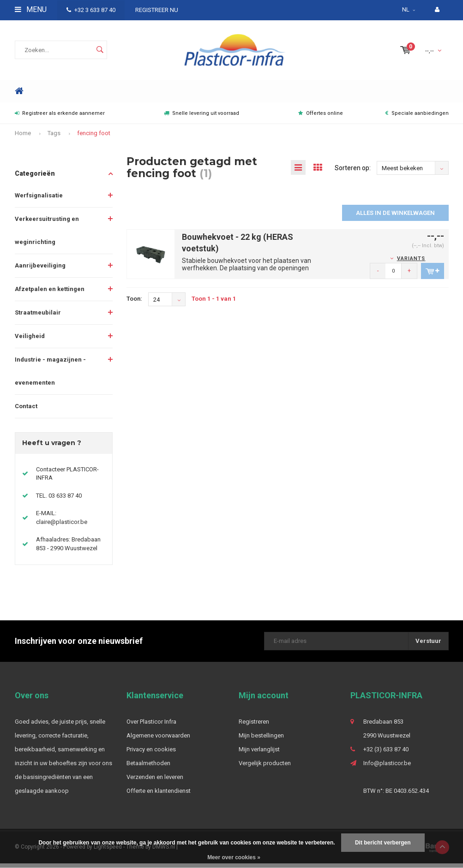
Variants (411, 264)
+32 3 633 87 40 (91, 10)
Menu (31, 9)
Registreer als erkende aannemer (60, 118)
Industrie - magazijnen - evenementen (50, 376)
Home (19, 96)
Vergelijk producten (265, 768)
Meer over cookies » (234, 857)
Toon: (134, 304)
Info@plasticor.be (387, 768)
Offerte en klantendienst (159, 796)
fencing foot (94, 138)
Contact (26, 411)
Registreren (254, 727)
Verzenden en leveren (155, 782)
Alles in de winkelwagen (395, 218)
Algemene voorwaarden (158, 740)
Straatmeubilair (38, 318)
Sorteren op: (353, 172)
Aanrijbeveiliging (40, 271)
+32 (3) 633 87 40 (386, 754)
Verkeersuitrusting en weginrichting (47, 235)
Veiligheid (30, 341)
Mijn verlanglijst (259, 754)
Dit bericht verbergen (383, 843)
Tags (54, 138)
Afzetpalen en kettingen (50, 294)
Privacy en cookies (151, 754)
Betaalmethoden (148, 768)
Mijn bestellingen (261, 740)
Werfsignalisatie (39, 200)
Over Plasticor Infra (151, 727)
